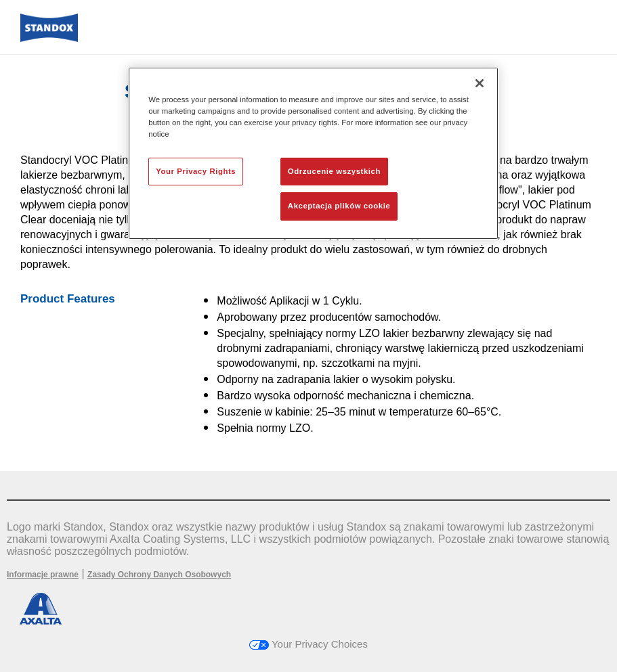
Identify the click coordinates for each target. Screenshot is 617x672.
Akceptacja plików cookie (339, 206)
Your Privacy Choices (308, 644)
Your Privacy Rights (196, 171)
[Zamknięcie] (480, 83)
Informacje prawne (43, 575)
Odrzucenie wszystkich (334, 171)
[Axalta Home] (49, 38)
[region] (313, 153)
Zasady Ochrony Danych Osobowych (159, 575)
